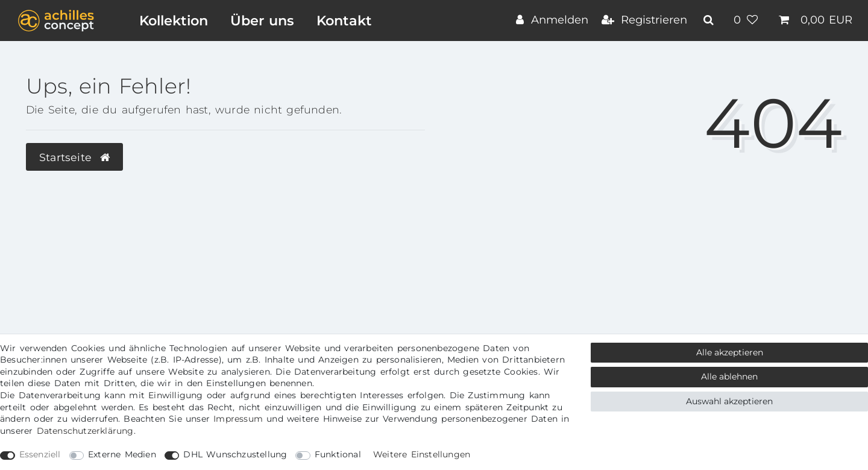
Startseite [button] (74, 157)
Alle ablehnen (729, 376)
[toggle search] (710, 20)
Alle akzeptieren (730, 352)
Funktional (338, 454)
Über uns (262, 21)
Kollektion (174, 21)
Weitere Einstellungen (422, 454)
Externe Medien (122, 454)
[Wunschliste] (747, 21)
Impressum (238, 419)
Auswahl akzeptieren (729, 401)
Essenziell (40, 454)
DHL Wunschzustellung (235, 454)
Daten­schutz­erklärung (85, 431)
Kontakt (344, 21)
